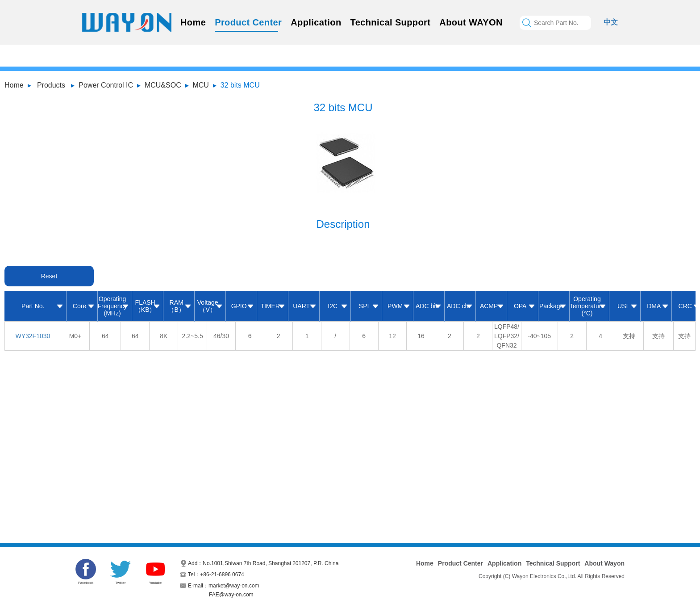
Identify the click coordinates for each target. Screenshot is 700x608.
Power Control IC (106, 85)
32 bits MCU (240, 85)
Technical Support (391, 22)
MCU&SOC (163, 85)
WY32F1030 (33, 336)
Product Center (248, 22)
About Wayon (604, 563)
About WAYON (471, 22)
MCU (200, 85)
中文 (611, 22)
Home (193, 22)
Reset (49, 276)
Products (51, 85)
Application (316, 22)
